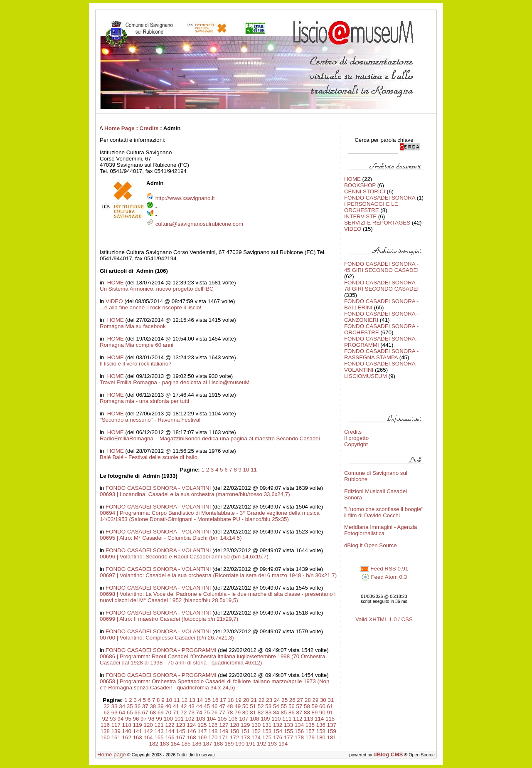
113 (308, 719)
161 (116, 737)
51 (253, 706)
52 (261, 706)
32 (107, 706)
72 (184, 712)
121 (159, 725)
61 (330, 706)
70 (168, 712)
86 (292, 712)
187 (207, 744)
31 (331, 700)
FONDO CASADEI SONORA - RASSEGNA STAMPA (381, 354)
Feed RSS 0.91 (384, 569)
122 (170, 725)
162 (127, 737)
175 (267, 737)
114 (319, 719)
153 (267, 731)
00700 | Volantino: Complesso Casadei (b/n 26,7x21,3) (167, 638)
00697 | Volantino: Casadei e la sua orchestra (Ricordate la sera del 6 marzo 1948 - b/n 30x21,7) (218, 575)
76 (215, 712)
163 (138, 737)
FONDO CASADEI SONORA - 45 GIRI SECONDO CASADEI (381, 267)
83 (268, 712)
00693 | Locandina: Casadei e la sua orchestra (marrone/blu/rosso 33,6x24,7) (195, 494)
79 (238, 712)
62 (107, 712)
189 (229, 744)
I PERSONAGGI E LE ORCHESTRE (371, 207)
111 (287, 719)
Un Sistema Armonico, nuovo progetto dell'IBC (157, 289)
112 (298, 719)
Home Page (119, 128)
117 (116, 725)
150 (234, 731)
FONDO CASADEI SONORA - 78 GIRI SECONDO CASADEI (381, 286)
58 (307, 706)
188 (218, 744)
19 (238, 700)
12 (184, 700)
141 (138, 731)
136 (321, 725)
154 (278, 731)
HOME (115, 283)
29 (315, 700)
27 (300, 700)
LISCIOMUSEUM (366, 376)
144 (170, 731)
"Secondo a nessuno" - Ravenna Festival (150, 420)
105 (222, 719)
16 (216, 700)
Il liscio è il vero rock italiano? (136, 364)
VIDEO (114, 301)
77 (222, 712)
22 (262, 700)
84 (276, 712)
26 (292, 700)
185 (186, 744)
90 (322, 712)
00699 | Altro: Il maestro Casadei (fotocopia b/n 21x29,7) (169, 619)
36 (137, 706)
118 (127, 725)
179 (310, 737)
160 (105, 737)
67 (145, 712)
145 (180, 731)
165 (159, 737)
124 (191, 725)
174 (256, 737)
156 (299, 731)
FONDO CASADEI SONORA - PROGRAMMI (161, 650)
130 (256, 725)
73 (191, 712)
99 (159, 719)
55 (284, 706)
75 (207, 712)
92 (105, 719)
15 (208, 700)
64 (122, 712)
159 (332, 731)
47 (222, 706)
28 (308, 700)
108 (254, 719)
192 (261, 744)
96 (136, 719)
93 (113, 719)
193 (272, 744)
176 (278, 737)
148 (213, 731)
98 (151, 719)
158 (321, 731)
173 (245, 737)
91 (330, 712)
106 (233, 719)
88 (307, 712)
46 (215, 706)
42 (184, 706)
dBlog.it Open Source (371, 545)
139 (116, 731)
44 (199, 706)
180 (321, 737)
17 (223, 700)
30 (323, 700)
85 (284, 712)
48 (230, 706)
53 (268, 706)
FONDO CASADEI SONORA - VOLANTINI (158, 488)
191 (251, 744)
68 (153, 712)
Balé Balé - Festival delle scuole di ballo (149, 457)
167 (180, 737)
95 (128, 719)
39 (161, 706)
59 (315, 706)
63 (115, 712)
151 (245, 731)
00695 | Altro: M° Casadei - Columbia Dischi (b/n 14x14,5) (171, 538)
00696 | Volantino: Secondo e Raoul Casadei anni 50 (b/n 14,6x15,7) (184, 557)
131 (267, 725)
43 (191, 706)
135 (310, 725)
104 (211, 719)
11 (254, 470)
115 (330, 719)
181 (332, 737)
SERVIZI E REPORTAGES (377, 223)
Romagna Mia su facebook (133, 326)
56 (292, 706)
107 (244, 719)
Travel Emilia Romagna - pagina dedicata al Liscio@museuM (175, 382)
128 (234, 725)
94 (120, 719)
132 (278, 725)
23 (269, 700)
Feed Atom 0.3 (384, 577)
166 (170, 737)
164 (148, 737)
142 (148, 731)
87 (299, 712)
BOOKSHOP (360, 185)
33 (115, 706)
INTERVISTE (360, 216)
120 (148, 725)
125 (202, 725)
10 (246, 470)
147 (202, 731)
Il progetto (356, 438)
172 (234, 737)
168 (191, 737)
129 (245, 725)
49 (238, 706)
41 (176, 706)
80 (245, 712)
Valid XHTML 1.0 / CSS (384, 619)
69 (161, 712)
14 (200, 700)
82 (261, 712)
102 (190, 719)
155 (288, 731)
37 (145, 706)
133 (288, 725)
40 (168, 706)
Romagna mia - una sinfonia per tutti (144, 401)
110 (276, 719)
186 (197, 744)
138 (105, 731)
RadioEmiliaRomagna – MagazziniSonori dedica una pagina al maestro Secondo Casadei (210, 438)
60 (322, 706)
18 (231, 700)
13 (192, 700)
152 (256, 731)
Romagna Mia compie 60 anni (137, 345)
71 (176, 712)
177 (288, 737)
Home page (112, 754)
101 (179, 719)
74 (199, 712)
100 (168, 719)
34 (122, 706)
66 (137, 712)
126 (213, 725)
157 (310, 731)
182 (153, 744)
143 (159, 731)
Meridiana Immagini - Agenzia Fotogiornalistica (381, 530)
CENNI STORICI (365, 191)
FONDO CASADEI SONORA (380, 198)
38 (153, 706)
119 (138, 725)
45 (207, 706)
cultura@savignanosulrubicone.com (199, 224)
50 (245, 706)
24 (277, 700)
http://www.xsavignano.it (185, 198)
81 (253, 712)
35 (130, 706)
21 (254, 700)
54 (276, 706)
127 (224, 725)
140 (127, 731)
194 (283, 744)
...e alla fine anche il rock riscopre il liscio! (150, 307)
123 (180, 725)
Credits (149, 128)
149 (224, 731)
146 (191, 731)
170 (213, 737)
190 (240, 744)
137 (332, 725)
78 (230, 712)
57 (299, 706)
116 (105, 725)
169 (202, 737)
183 (164, 744)
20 (246, 700)
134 (299, 725)
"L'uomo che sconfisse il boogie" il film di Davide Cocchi (384, 512)
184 (175, 744)
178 (299, 737)
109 (265, 719)
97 (144, 719)
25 (284, 700)
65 (130, 712)
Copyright (356, 444)
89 (315, 712)
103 (201, 719)
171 (224, 737)
